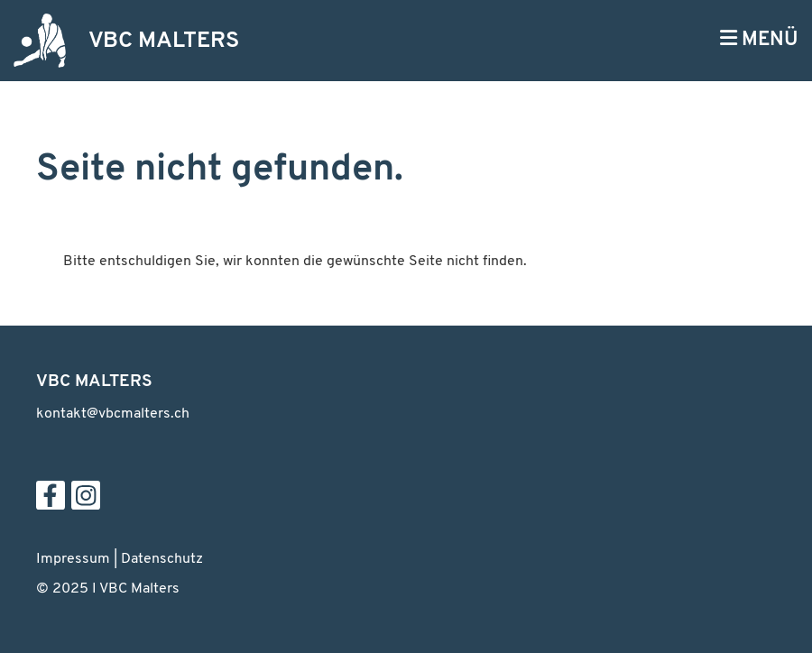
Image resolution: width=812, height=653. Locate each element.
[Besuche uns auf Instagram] (86, 502)
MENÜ (759, 39)
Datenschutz (162, 559)
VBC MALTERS (164, 41)
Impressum (73, 559)
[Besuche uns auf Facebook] (51, 502)
